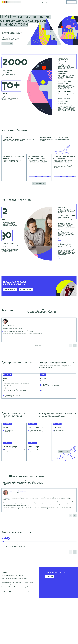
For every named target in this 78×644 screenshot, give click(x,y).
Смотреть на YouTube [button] (10, 290)
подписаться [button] (49, 622)
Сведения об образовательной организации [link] (15, 624)
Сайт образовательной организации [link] (12, 621)
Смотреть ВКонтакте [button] (26, 290)
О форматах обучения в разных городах (67, 257)
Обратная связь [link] (6, 618)
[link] (20, 145)
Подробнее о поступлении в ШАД (65, 239)
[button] (7, 44)
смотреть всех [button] (39, 358)
